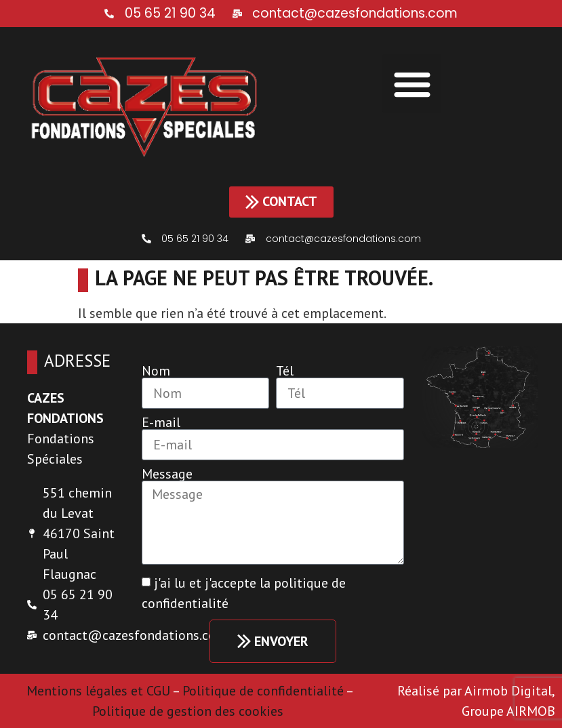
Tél (285, 371)
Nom (156, 371)
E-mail (161, 422)
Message (167, 474)
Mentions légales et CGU (98, 691)
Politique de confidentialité (263, 691)
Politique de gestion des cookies (189, 711)
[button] (412, 84)
